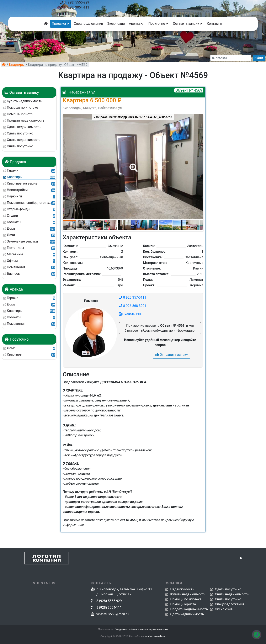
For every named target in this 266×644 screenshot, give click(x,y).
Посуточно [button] (159, 24)
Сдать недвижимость (187, 614)
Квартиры (17, 65)
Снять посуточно (228, 599)
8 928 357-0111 (133, 297)
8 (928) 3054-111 (74, 7)
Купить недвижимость (188, 594)
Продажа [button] (61, 24)
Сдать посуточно (228, 589)
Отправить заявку (172, 355)
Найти (259, 58)
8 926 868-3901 (133, 306)
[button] (133, 165)
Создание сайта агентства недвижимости (141, 629)
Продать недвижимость (189, 609)
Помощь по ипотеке (186, 599)
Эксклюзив (116, 24)
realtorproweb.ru (155, 636)
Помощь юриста (183, 604)
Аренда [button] (137, 24)
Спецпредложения (88, 24)
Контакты (214, 24)
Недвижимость (182, 589)
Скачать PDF (131, 314)
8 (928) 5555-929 (74, 2)
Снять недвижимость (232, 594)
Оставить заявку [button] (188, 24)
